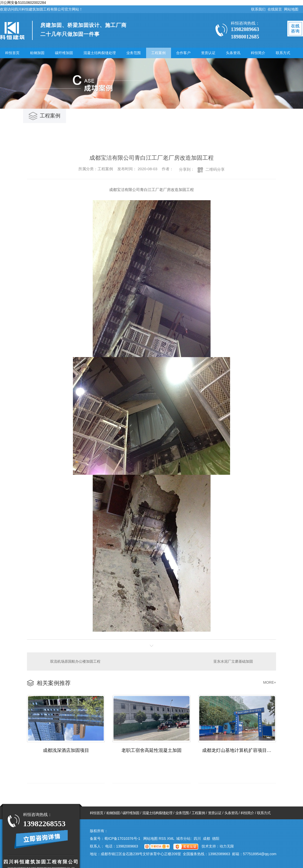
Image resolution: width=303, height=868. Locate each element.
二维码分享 (215, 169)
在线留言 (275, 9)
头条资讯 (233, 53)
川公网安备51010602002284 (23, 3)
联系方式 (283, 53)
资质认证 (208, 53)
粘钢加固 (37, 53)
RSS (163, 839)
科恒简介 (258, 53)
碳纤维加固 (64, 53)
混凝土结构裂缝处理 (100, 53)
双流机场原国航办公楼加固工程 (75, 661)
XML (171, 839)
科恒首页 (12, 53)
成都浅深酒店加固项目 (66, 751)
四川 (197, 839)
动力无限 (227, 846)
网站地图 (291, 9)
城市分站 (183, 839)
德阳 (216, 839)
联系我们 (258, 9)
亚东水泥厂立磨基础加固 (233, 661)
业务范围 (134, 53)
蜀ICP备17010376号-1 (122, 839)
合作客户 (183, 53)
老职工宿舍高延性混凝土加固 (151, 751)
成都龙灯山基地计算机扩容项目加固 (239, 751)
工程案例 (158, 53)
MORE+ (270, 682)
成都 (206, 839)
